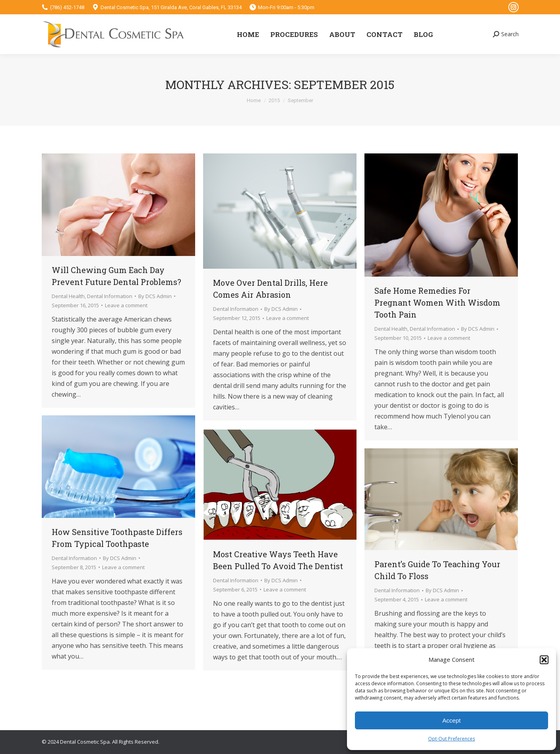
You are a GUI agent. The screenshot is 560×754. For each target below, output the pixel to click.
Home (254, 100)
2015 (274, 100)
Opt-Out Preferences (451, 739)
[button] (544, 660)
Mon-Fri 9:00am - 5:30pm (286, 7)
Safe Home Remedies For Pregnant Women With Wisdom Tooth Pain (437, 302)
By (155, 296)
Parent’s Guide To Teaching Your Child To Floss (437, 570)
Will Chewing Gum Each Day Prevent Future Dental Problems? (116, 276)
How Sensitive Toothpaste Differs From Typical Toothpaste (117, 538)
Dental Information (110, 296)
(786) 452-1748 (67, 7)
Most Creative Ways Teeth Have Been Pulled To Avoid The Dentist (278, 560)
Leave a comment (126, 305)
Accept (451, 720)
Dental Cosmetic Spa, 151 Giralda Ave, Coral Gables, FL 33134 (171, 7)
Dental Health (68, 296)
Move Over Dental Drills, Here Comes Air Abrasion (270, 289)
